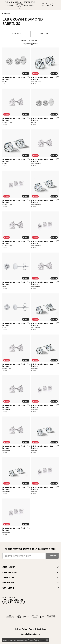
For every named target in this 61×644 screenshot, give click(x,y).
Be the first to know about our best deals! (30, 549)
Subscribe (52, 556)
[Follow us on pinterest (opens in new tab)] (22, 602)
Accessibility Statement (31, 634)
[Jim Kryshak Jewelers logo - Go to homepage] (19, 5)
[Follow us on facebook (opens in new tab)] (11, 602)
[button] (43, 5)
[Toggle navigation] (57, 5)
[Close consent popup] (47, 640)
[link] (48, 5)
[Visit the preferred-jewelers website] (34, 617)
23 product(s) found (30, 44)
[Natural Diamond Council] (51, 617)
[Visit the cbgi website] (19, 617)
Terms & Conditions (38, 629)
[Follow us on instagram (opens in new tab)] (16, 602)
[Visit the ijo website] (26, 617)
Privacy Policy (21, 629)
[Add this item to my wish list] (28, 77)
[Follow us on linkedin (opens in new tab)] (5, 602)
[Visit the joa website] (42, 617)
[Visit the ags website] (10, 617)
